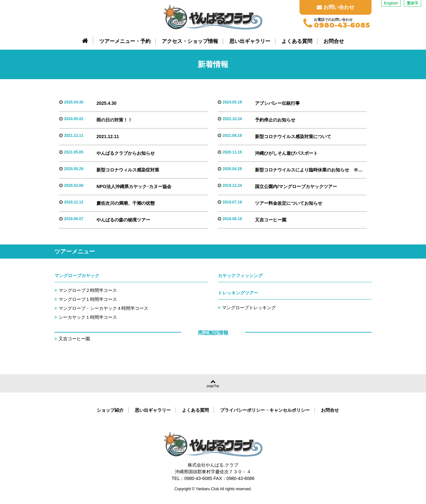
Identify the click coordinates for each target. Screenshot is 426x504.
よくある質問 (297, 41)
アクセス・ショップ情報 (190, 41)
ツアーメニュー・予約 (125, 41)
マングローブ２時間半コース (88, 290)
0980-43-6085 (342, 25)
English (391, 3)
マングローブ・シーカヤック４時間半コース (103, 308)
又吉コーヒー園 (74, 339)
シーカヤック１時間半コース (88, 317)
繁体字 (413, 3)
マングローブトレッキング (249, 308)
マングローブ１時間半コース (88, 299)
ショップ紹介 (110, 410)
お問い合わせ (335, 7)
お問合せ (334, 41)
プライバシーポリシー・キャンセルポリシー (265, 410)
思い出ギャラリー (250, 41)
